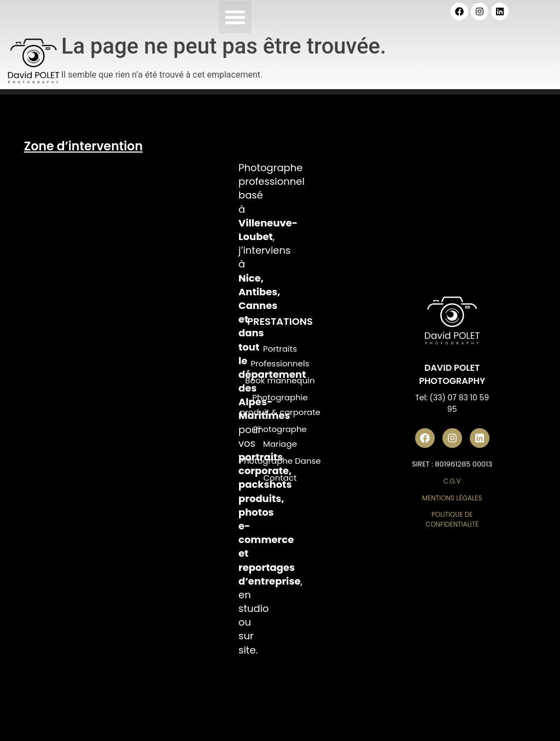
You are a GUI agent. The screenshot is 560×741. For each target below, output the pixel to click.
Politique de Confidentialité (452, 519)
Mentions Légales (452, 498)
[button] (235, 17)
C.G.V (452, 481)
